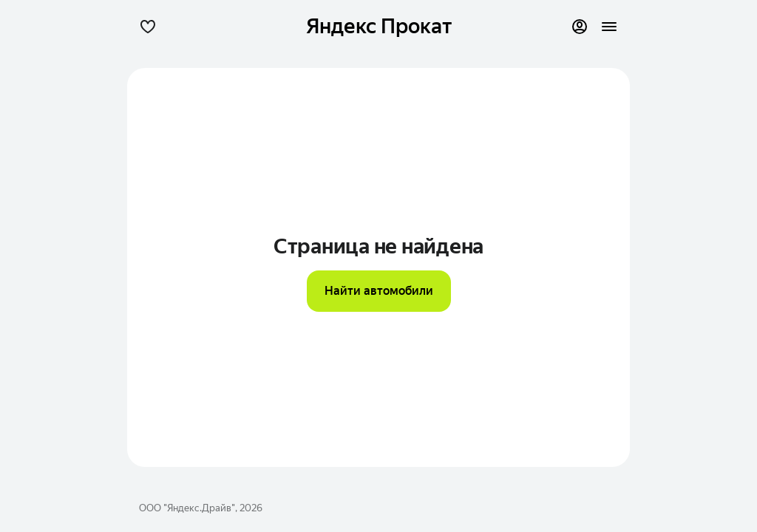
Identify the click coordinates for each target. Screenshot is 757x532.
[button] (148, 27)
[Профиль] (580, 27)
